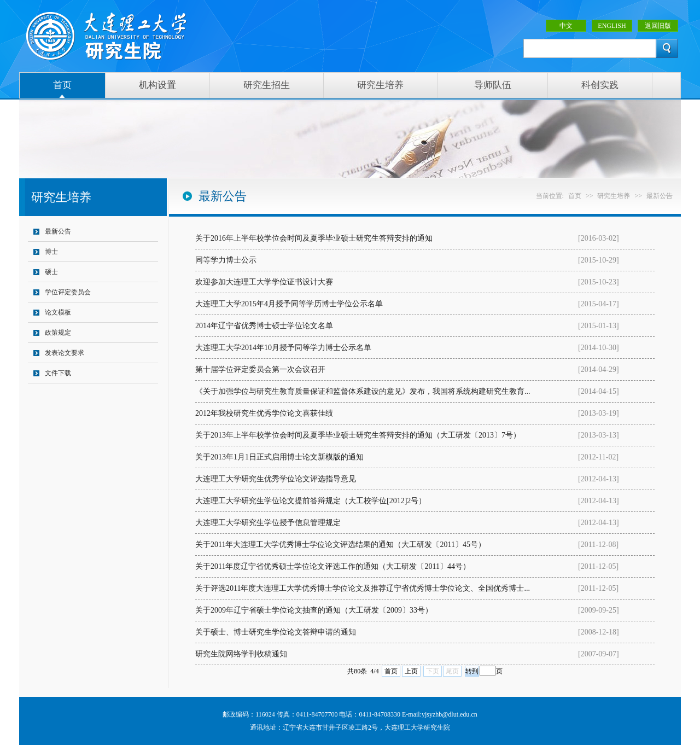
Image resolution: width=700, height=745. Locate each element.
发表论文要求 (65, 353)
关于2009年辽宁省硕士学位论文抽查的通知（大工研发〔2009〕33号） (314, 610)
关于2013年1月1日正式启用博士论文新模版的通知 (279, 457)
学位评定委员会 (68, 292)
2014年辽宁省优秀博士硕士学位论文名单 (264, 326)
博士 (51, 252)
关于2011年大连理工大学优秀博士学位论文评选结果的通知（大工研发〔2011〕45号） (340, 545)
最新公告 (58, 231)
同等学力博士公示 (226, 260)
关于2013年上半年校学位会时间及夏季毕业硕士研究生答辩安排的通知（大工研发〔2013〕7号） (358, 435)
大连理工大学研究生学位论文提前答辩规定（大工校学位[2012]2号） (311, 501)
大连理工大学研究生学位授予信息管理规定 (268, 523)
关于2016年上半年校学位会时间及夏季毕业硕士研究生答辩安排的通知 (314, 238)
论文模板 (58, 312)
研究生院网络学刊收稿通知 (241, 654)
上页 (411, 671)
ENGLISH (612, 26)
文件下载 (58, 373)
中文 (566, 26)
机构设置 (157, 85)
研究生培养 (380, 85)
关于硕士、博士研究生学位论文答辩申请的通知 (276, 632)
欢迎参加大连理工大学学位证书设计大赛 (264, 282)
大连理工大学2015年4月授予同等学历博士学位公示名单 (289, 304)
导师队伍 (493, 85)
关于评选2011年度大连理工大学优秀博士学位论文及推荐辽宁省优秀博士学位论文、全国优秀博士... (363, 588)
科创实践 (600, 85)
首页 (62, 85)
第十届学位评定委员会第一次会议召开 (260, 369)
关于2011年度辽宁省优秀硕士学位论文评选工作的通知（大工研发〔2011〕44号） (333, 566)
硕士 (51, 272)
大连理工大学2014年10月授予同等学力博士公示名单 (283, 348)
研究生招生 (267, 85)
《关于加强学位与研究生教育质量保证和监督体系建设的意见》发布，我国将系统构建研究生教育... (363, 391)
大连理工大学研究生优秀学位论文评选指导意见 (276, 479)
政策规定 (58, 333)
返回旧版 (658, 26)
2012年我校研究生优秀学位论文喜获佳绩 (264, 413)
